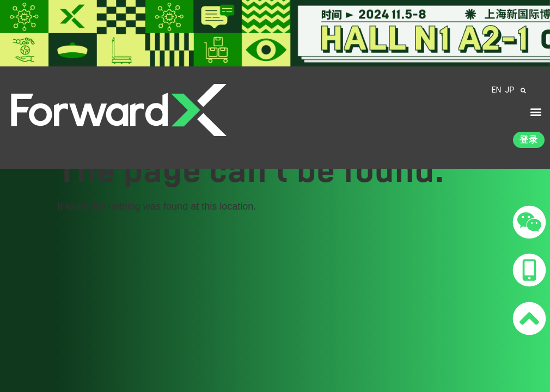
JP (509, 90)
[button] (536, 112)
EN (497, 90)
